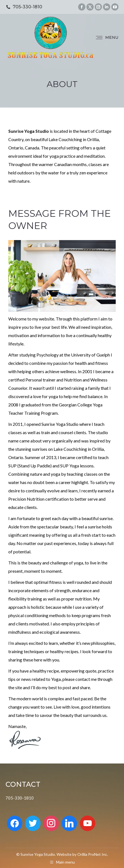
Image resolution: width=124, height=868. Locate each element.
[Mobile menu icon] (107, 37)
